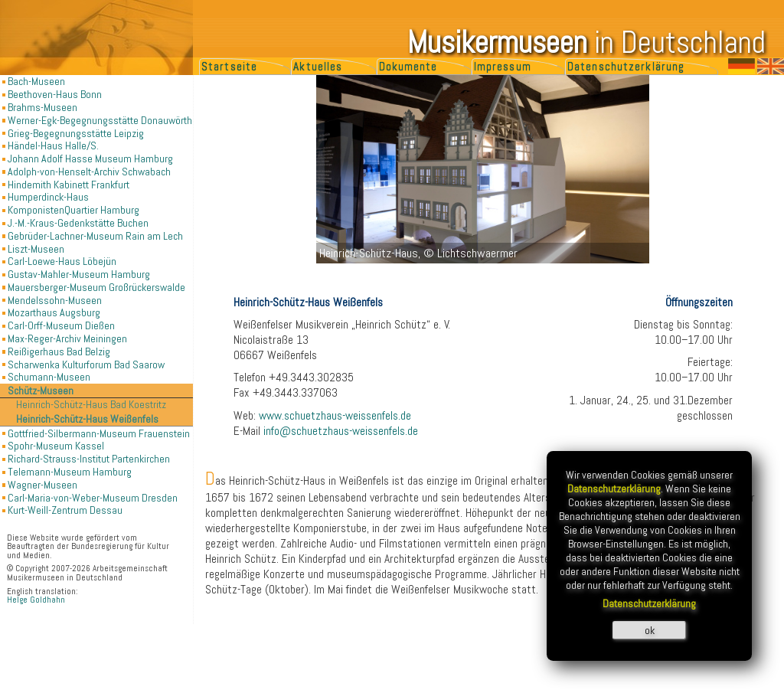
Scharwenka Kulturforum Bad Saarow (86, 364)
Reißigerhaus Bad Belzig (59, 351)
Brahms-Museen (42, 107)
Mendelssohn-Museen (55, 300)
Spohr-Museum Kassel (56, 446)
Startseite (229, 67)
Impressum (503, 67)
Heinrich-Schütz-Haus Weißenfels (87, 419)
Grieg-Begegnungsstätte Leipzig (76, 133)
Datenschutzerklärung (626, 67)
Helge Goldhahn (36, 600)
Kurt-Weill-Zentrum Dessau (65, 510)
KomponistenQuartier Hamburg (73, 210)
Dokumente (408, 67)
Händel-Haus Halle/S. (53, 145)
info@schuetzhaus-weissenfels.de (341, 431)
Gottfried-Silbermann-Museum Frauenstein (99, 433)
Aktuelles (318, 67)
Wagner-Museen (42, 485)
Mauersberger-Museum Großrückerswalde (96, 287)
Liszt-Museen (36, 249)
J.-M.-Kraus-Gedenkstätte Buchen (78, 223)
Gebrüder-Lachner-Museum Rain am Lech (95, 236)
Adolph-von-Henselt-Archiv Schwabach (89, 172)
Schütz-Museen (41, 391)
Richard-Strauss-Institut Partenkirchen (89, 459)
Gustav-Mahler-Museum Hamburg (79, 274)
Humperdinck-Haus (48, 197)
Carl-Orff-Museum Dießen (61, 325)
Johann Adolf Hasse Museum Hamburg (90, 159)
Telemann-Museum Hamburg (70, 472)
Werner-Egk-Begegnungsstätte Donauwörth (100, 120)
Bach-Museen (36, 81)
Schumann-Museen (49, 377)
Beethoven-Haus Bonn (55, 94)
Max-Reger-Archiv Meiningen (67, 338)
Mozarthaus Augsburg (54, 312)
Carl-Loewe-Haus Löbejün (62, 261)
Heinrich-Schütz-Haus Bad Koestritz (91, 405)
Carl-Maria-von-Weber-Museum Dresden (93, 498)
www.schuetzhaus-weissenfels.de (335, 416)
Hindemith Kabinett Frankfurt (69, 185)
